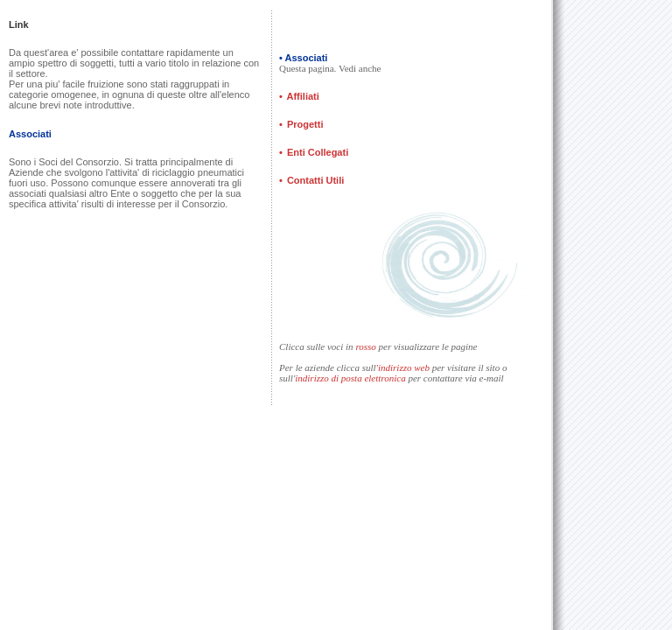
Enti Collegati (318, 152)
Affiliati (303, 96)
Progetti (305, 124)
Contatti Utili (314, 180)
